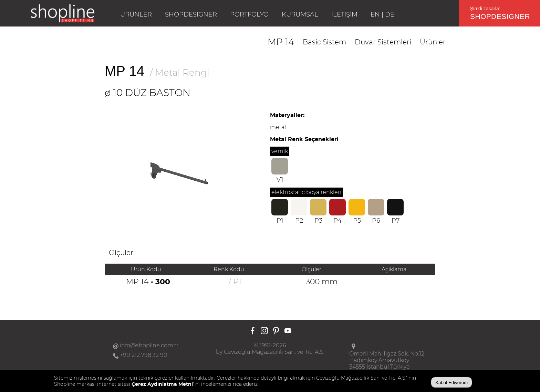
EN (375, 14)
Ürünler (433, 42)
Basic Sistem (324, 42)
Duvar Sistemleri (383, 42)
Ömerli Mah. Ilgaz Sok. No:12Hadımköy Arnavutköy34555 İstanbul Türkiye (387, 360)
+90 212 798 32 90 (144, 355)
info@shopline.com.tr (149, 345)
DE (390, 14)
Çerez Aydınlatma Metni (162, 384)
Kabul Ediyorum (451, 383)
